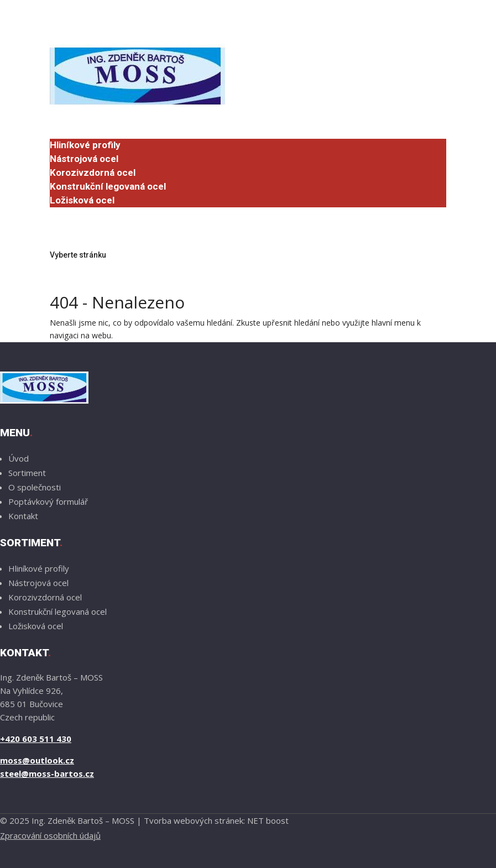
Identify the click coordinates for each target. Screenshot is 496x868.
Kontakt (67, 227)
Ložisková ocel (82, 200)
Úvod (61, 118)
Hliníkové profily (85, 145)
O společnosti (80, 213)
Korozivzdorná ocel (93, 172)
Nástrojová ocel (84, 159)
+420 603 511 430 (36, 739)
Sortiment (72, 132)
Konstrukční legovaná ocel (108, 186)
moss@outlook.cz (37, 760)
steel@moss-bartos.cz (47, 773)
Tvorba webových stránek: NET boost (216, 820)
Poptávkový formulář (95, 241)
